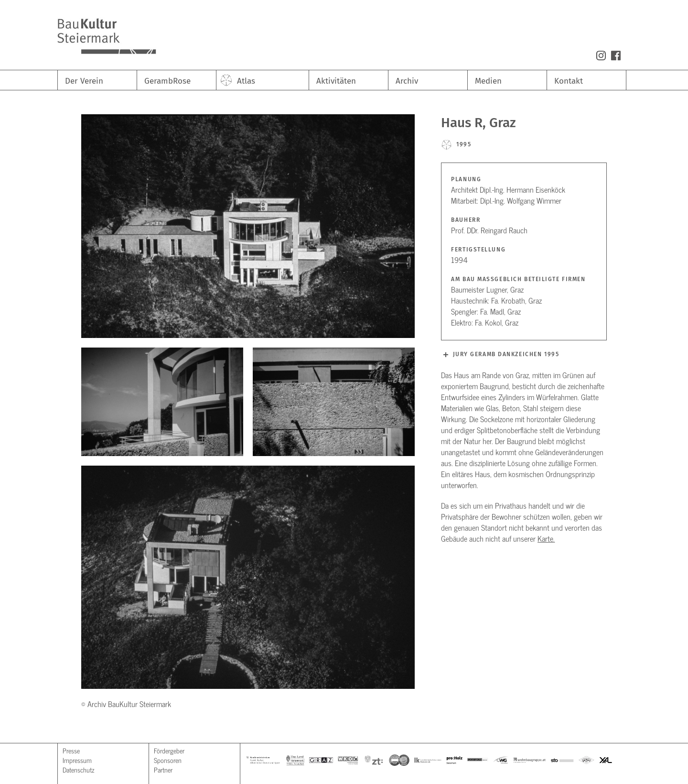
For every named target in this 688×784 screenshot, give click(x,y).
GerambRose (167, 81)
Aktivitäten (336, 81)
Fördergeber (169, 750)
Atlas (246, 81)
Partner (163, 769)
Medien (488, 81)
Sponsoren (168, 760)
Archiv (407, 81)
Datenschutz (78, 769)
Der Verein (84, 81)
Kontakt (569, 81)
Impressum (77, 760)
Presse (71, 750)
